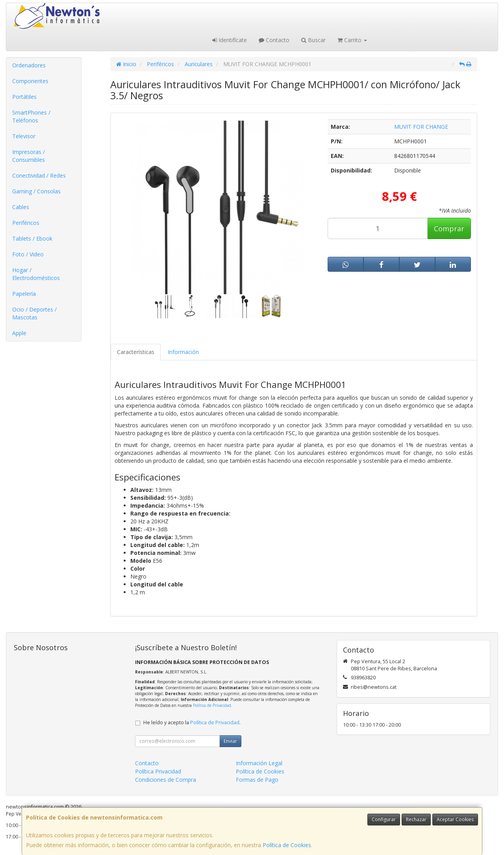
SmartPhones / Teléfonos (31, 116)
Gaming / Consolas (36, 191)
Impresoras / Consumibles (29, 156)
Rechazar (416, 819)
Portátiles (24, 97)
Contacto (274, 40)
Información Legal (259, 763)
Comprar (449, 228)
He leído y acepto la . (192, 722)
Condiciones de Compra (166, 780)
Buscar (313, 40)
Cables (21, 207)
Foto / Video (28, 254)
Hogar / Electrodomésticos (36, 274)
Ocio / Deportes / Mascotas (34, 313)
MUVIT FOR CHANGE (421, 127)
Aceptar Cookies (455, 819)
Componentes (30, 81)
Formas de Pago (257, 780)
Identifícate (230, 40)
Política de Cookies (287, 845)
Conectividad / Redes (39, 175)
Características (136, 352)
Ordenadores (29, 65)
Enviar (230, 741)
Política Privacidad (158, 771)
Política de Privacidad (212, 705)
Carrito (352, 40)
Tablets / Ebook (32, 238)
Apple (19, 333)
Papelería (24, 294)
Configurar (384, 819)
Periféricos (26, 223)
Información (183, 352)
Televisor (24, 136)
